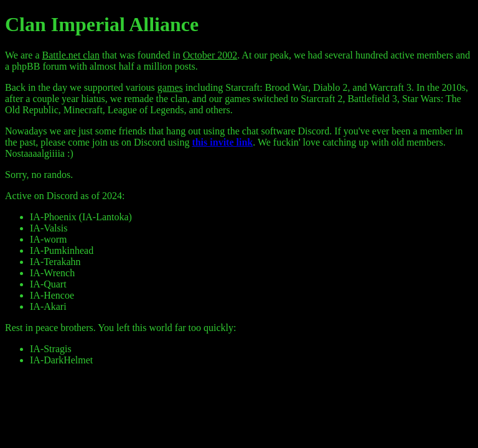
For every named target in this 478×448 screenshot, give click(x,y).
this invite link (222, 142)
